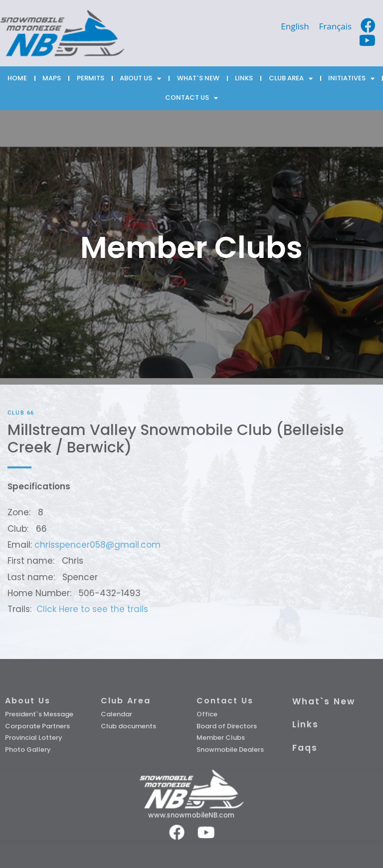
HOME (17, 78)
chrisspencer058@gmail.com (97, 545)
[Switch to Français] (336, 26)
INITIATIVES (351, 79)
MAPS (52, 78)
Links (305, 724)
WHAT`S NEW (198, 78)
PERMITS (91, 78)
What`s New (324, 701)
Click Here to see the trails (92, 609)
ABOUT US (140, 79)
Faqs (305, 748)
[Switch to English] (295, 26)
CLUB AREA (291, 79)
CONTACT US (191, 98)
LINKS (244, 78)
